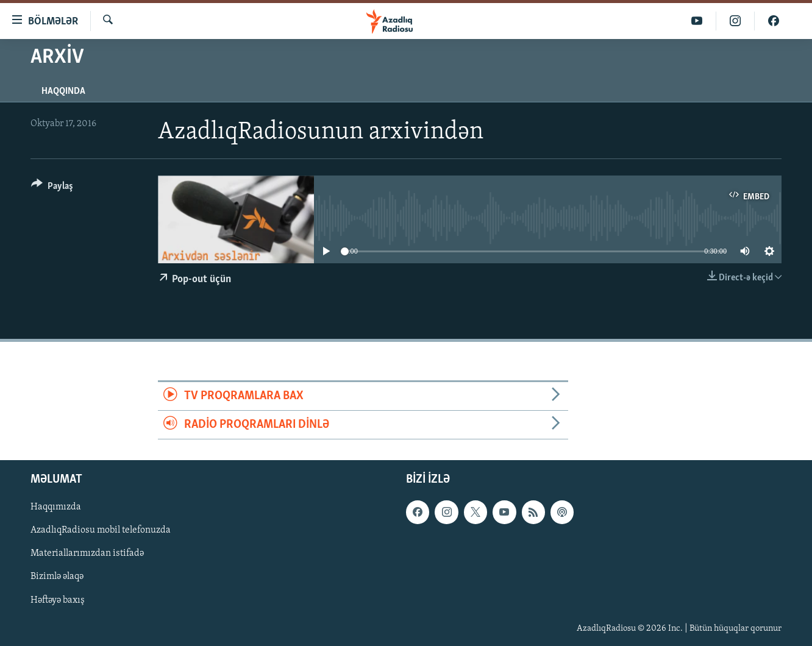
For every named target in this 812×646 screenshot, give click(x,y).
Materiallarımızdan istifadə (87, 554)
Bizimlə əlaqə (57, 577)
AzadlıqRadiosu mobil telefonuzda (101, 531)
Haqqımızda (56, 508)
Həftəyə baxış (58, 600)
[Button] (52, 188)
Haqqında (63, 91)
